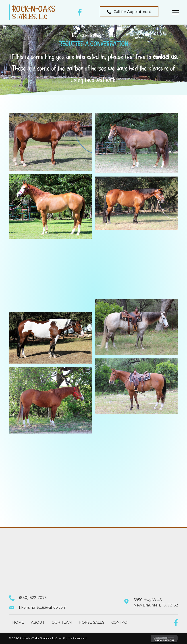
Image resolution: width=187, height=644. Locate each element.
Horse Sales (92, 622)
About (38, 622)
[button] (129, 12)
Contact (120, 622)
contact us (165, 57)
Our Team (62, 622)
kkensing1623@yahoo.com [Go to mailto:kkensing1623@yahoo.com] (43, 607)
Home (18, 622)
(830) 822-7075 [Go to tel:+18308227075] (33, 598)
